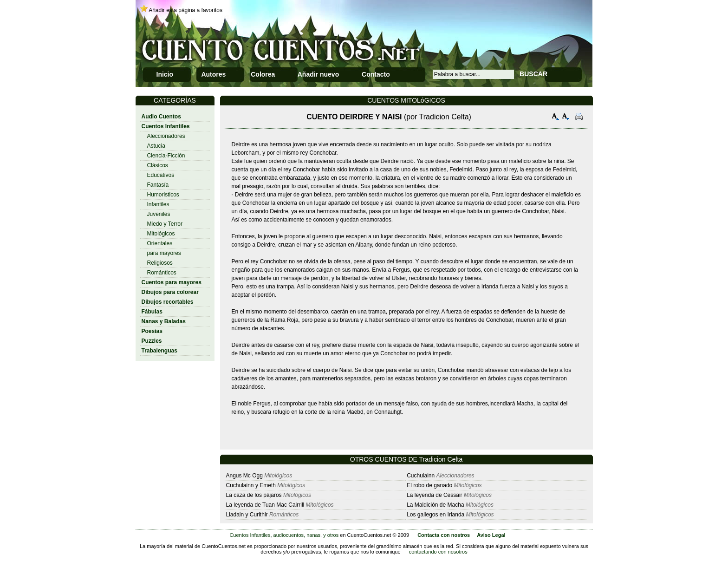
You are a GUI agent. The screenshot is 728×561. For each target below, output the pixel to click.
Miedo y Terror (165, 224)
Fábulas (152, 312)
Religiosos (160, 263)
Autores (213, 74)
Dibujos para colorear (170, 292)
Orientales (160, 243)
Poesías (152, 331)
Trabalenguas (159, 351)
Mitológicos (161, 234)
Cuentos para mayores (172, 282)
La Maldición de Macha (435, 505)
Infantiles (158, 204)
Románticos (162, 273)
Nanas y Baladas (164, 321)
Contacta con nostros (444, 535)
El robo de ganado (429, 485)
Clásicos (158, 165)
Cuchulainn (421, 476)
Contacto (376, 74)
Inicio (165, 74)
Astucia (156, 146)
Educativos (161, 175)
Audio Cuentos (161, 117)
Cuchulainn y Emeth (252, 485)
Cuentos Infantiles (166, 126)
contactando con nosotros (438, 552)
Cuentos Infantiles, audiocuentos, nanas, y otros (284, 535)
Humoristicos (163, 195)
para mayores (164, 253)
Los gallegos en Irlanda (435, 515)
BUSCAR (533, 74)
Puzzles (152, 341)
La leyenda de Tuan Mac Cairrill (265, 505)
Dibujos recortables (168, 302)
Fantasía (158, 185)
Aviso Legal (491, 535)
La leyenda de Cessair (434, 495)
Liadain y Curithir (247, 515)
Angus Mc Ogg (244, 476)
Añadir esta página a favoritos (185, 10)
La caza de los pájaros (254, 495)
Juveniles (159, 214)
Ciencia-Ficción (166, 156)
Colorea (263, 74)
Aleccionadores (166, 136)
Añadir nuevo (318, 74)
